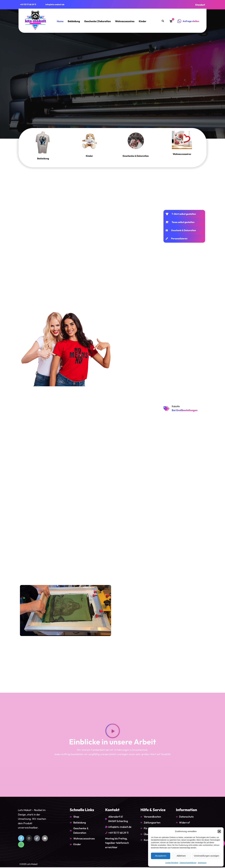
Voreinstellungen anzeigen (206, 856)
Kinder (143, 21)
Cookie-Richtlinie (172, 863)
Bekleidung (74, 21)
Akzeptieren (160, 856)
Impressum (202, 863)
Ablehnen (181, 856)
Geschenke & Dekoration (136, 156)
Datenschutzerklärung (188, 863)
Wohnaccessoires (125, 21)
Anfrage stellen (191, 21)
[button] (219, 831)
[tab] (184, 214)
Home (60, 21)
